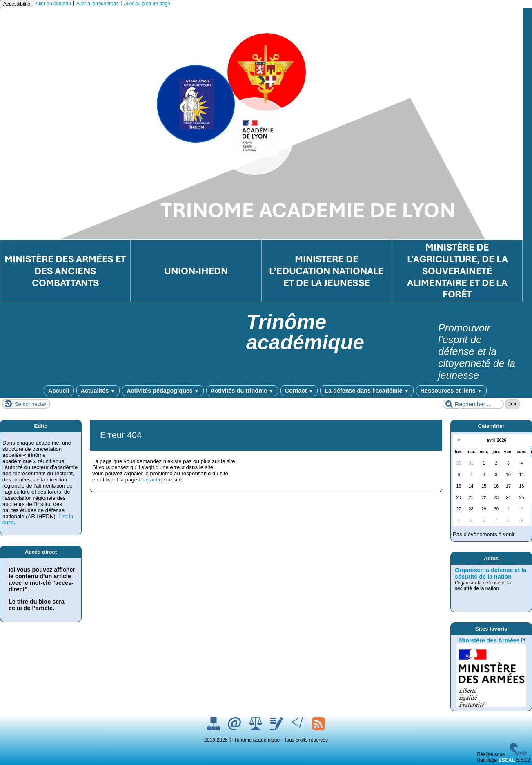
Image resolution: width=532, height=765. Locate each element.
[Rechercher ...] (473, 404)
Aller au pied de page (147, 4)
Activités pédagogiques (163, 391)
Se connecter (31, 404)
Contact (299, 391)
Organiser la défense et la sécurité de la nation (491, 573)
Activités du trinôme (242, 391)
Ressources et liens (451, 391)
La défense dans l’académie (367, 391)
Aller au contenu (53, 4)
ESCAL (507, 760)
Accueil (59, 391)
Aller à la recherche (97, 4)
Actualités (98, 391)
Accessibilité (17, 4)
